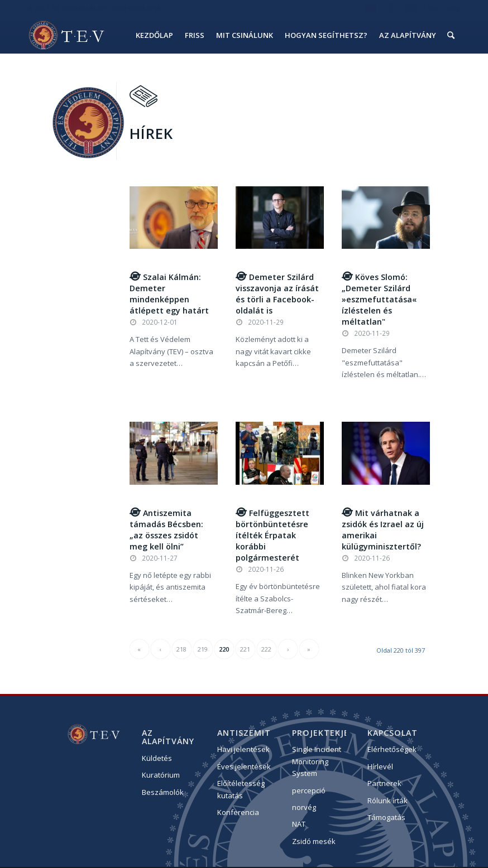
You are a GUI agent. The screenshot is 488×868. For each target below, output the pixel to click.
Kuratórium (161, 776)
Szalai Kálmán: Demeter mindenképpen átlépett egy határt (169, 295)
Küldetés (157, 759)
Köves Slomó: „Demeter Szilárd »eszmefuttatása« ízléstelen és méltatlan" (379, 300)
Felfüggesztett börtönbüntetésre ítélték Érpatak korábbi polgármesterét (272, 536)
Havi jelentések (243, 750)
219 (203, 650)
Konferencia (238, 813)
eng (454, 8)
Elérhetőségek (392, 750)
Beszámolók (163, 793)
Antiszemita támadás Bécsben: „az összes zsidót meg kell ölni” (166, 530)
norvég (304, 808)
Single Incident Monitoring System (317, 762)
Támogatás (386, 818)
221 (245, 650)
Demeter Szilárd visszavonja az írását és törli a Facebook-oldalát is (277, 295)
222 (266, 650)
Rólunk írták (387, 801)
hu (432, 8)
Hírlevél (380, 768)
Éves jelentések (244, 768)
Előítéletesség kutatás (241, 790)
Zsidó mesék (314, 842)
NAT (299, 825)
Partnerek (384, 784)
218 (181, 650)
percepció (309, 791)
